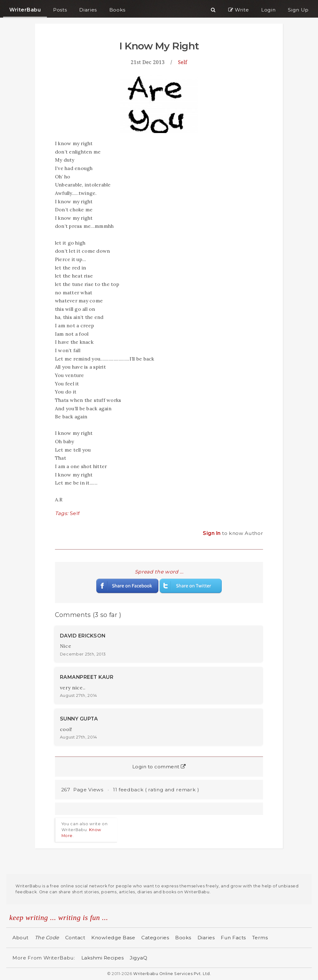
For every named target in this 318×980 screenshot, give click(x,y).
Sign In (212, 533)
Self (183, 62)
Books (183, 938)
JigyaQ (139, 958)
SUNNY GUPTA (79, 719)
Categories (155, 938)
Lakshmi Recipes (103, 958)
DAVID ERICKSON (83, 636)
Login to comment (159, 767)
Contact (75, 938)
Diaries (206, 938)
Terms (260, 938)
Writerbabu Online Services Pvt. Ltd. (172, 974)
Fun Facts (233, 938)
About (20, 938)
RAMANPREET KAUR (87, 677)
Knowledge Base (113, 938)
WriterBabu (25, 10)
